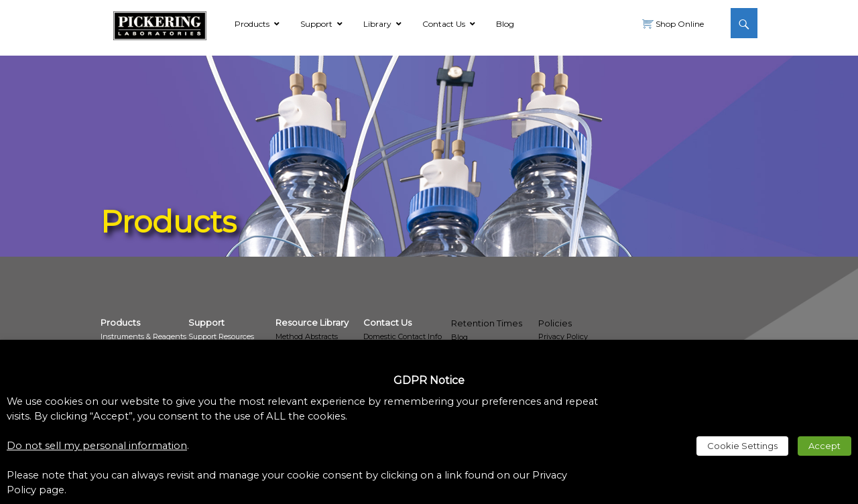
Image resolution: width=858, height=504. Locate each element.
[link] (160, 23)
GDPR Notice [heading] (429, 380)
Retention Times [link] (487, 323)
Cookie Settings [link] (742, 446)
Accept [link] (824, 446)
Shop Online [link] (679, 24)
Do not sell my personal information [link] (97, 446)
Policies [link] (555, 323)
